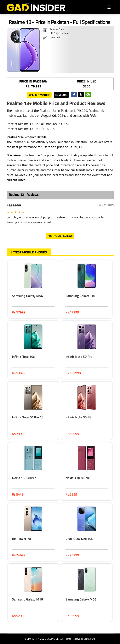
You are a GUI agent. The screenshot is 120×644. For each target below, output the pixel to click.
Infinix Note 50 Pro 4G (28, 417)
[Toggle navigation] (109, 7)
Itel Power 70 (21, 539)
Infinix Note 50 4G (78, 417)
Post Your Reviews (60, 236)
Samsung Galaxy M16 (27, 599)
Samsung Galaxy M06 (81, 599)
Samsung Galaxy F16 (80, 296)
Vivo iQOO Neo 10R (79, 539)
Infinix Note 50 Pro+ (80, 357)
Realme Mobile (39, 95)
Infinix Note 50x (23, 357)
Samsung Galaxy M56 (27, 296)
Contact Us (89, 639)
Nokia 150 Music (24, 478)
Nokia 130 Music (78, 478)
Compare (61, 95)
